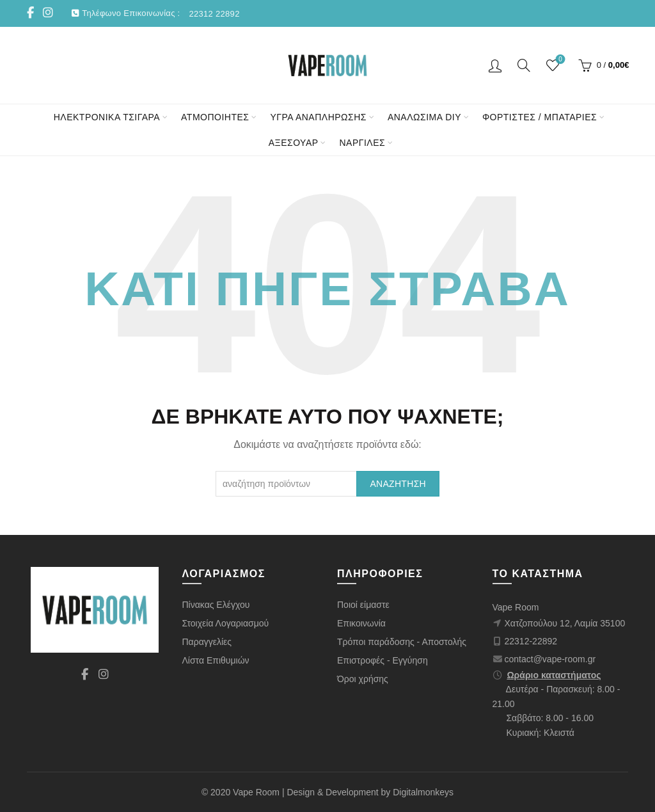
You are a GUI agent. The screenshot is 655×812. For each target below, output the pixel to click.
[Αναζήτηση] (524, 65)
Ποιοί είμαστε (363, 605)
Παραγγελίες (207, 642)
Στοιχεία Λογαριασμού (226, 623)
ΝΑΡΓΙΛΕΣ (362, 143)
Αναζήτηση (398, 484)
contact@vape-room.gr (550, 659)
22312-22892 (531, 641)
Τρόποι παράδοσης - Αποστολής (402, 642)
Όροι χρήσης (363, 679)
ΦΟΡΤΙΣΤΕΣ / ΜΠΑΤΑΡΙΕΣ (540, 117)
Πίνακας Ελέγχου (216, 605)
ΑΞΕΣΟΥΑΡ (294, 143)
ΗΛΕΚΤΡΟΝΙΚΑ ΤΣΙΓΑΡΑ (107, 117)
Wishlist (559, 60)
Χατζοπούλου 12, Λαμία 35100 (565, 623)
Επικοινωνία (361, 623)
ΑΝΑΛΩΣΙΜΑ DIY (424, 117)
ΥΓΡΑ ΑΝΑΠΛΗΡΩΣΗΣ (318, 117)
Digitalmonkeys (423, 792)
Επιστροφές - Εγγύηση (383, 660)
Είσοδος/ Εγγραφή (495, 65)
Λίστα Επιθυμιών (216, 660)
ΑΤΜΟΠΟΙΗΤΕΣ (215, 117)
